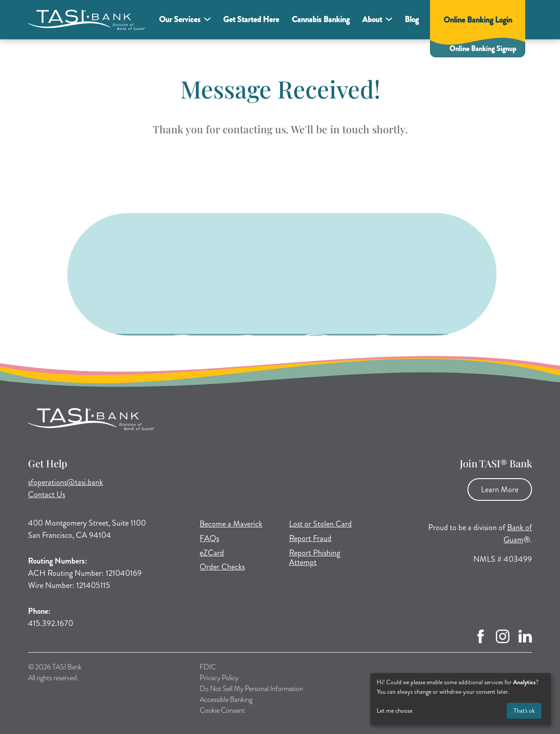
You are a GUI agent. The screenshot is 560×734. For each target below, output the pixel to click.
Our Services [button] (180, 19)
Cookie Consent (222, 710)
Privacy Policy (219, 678)
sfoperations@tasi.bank (65, 482)
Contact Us (47, 494)
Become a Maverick (231, 524)
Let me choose (394, 710)
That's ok (524, 710)
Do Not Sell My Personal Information (251, 689)
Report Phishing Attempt (315, 558)
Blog (412, 19)
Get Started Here (251, 19)
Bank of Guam (518, 534)
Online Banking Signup (483, 49)
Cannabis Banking (321, 19)
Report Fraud (310, 538)
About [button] (372, 19)
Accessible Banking (226, 699)
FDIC (208, 667)
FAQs (209, 538)
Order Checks (222, 567)
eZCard (212, 553)
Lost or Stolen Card (320, 524)
